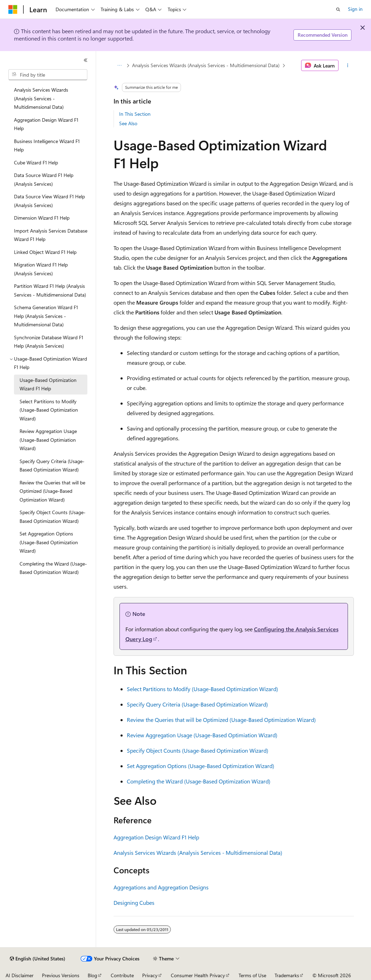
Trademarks (287, 975)
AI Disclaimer (20, 975)
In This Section (135, 114)
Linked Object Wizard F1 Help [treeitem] (45, 252)
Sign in (355, 9)
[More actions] (347, 65)
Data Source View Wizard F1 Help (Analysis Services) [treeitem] (49, 201)
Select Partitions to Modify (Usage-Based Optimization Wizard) (202, 689)
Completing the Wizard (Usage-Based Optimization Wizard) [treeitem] (53, 568)
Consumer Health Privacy (198, 975)
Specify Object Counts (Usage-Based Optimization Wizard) (198, 750)
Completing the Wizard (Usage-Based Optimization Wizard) (199, 781)
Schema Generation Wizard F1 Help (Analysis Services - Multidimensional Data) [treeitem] (46, 316)
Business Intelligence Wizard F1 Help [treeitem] (47, 145)
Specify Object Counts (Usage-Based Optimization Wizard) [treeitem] (53, 517)
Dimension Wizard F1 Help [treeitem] (42, 218)
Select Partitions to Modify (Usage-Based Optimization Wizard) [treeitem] (49, 410)
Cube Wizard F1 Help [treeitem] (36, 162)
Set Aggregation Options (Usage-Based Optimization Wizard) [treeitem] (49, 542)
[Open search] (338, 9)
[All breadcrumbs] (120, 65)
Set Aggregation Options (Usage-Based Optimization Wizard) (201, 766)
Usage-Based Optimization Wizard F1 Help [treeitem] (48, 384)
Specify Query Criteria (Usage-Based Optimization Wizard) (197, 704)
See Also (128, 123)
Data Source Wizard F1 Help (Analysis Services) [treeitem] (44, 179)
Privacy (150, 975)
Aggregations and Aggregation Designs (161, 887)
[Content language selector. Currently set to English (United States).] (38, 959)
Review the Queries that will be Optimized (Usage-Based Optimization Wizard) (221, 720)
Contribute (122, 975)
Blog (92, 975)
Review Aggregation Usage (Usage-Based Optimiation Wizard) (202, 735)
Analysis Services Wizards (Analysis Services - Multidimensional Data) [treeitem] (41, 98)
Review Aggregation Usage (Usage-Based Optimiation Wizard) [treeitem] (48, 440)
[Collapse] (86, 60)
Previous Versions (61, 975)
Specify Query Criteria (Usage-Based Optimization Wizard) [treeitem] (52, 466)
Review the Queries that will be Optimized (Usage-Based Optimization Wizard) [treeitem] (52, 491)
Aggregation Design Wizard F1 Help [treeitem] (46, 124)
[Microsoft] (13, 9)
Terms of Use (252, 975)
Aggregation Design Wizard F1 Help (156, 837)
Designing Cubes (134, 903)
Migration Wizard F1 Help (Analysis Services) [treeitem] (41, 269)
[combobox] (48, 75)
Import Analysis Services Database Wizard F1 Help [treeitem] (51, 235)
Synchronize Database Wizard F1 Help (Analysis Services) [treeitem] (49, 342)
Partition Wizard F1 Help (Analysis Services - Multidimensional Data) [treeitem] (50, 290)
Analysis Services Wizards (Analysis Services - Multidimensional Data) (206, 65)
